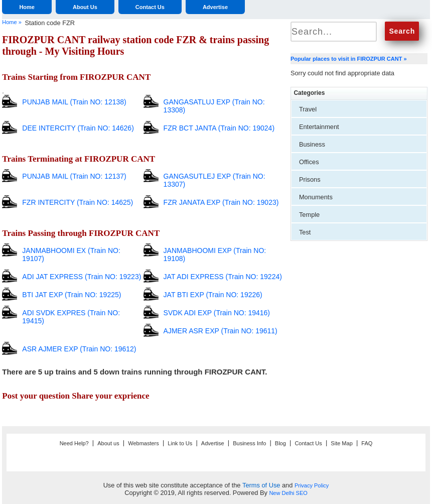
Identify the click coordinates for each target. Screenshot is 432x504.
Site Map (341, 443)
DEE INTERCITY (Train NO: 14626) (78, 128)
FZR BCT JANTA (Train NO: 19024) (219, 128)
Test (305, 232)
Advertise (215, 7)
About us (108, 443)
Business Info (249, 443)
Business (312, 144)
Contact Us (150, 7)
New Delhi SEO (288, 493)
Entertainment (319, 127)
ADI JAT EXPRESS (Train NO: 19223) (82, 277)
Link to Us (180, 443)
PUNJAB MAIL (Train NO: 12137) (74, 176)
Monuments (316, 197)
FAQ (367, 443)
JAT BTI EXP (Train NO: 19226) (213, 295)
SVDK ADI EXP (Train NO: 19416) (217, 313)
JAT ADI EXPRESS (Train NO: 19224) (223, 277)
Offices (309, 162)
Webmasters (143, 443)
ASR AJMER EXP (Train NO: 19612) (79, 349)
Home (27, 7)
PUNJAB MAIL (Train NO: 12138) (74, 102)
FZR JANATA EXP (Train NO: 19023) (221, 202)
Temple (309, 215)
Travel (308, 109)
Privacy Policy (312, 485)
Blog (280, 443)
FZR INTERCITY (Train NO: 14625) (78, 202)
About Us (85, 7)
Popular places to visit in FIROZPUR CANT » (349, 59)
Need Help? (74, 443)
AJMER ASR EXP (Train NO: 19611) (221, 331)
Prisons (310, 179)
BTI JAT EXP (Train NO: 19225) (71, 295)
